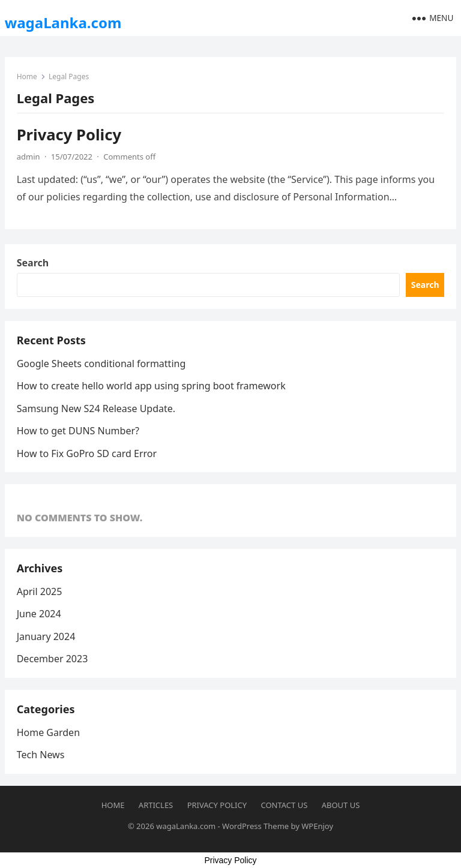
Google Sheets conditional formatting (101, 364)
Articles (156, 805)
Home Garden (48, 732)
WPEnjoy (317, 826)
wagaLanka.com (63, 22)
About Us (341, 805)
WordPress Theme (255, 826)
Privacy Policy (69, 135)
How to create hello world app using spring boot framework (151, 386)
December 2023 (53, 659)
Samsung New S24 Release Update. (96, 409)
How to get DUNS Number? (78, 431)
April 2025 (40, 591)
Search (33, 263)
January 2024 (46, 636)
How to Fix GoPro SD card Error (87, 453)
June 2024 (39, 614)
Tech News (41, 755)
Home (27, 76)
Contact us (284, 805)
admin (29, 157)
